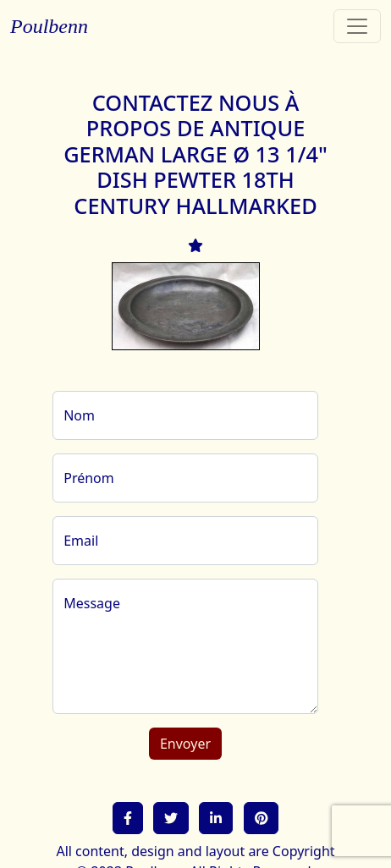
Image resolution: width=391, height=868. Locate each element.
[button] (128, 818)
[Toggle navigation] (357, 26)
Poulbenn (49, 26)
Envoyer (185, 744)
